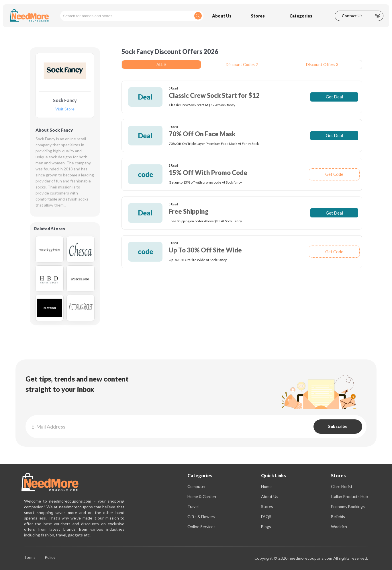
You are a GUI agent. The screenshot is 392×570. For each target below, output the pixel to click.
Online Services (201, 527)
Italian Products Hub (349, 496)
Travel (193, 506)
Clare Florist (342, 486)
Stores (267, 506)
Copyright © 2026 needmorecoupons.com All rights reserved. (311, 558)
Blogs (266, 527)
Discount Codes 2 (242, 64)
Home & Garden (202, 496)
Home (266, 486)
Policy (50, 558)
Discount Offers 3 (322, 64)
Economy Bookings (348, 506)
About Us (270, 496)
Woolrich (339, 527)
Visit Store (65, 109)
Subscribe (338, 426)
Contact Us (352, 16)
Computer (197, 486)
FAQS (266, 516)
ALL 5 (161, 64)
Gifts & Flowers (201, 516)
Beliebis (338, 516)
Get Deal (334, 97)
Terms (30, 558)
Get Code (334, 174)
